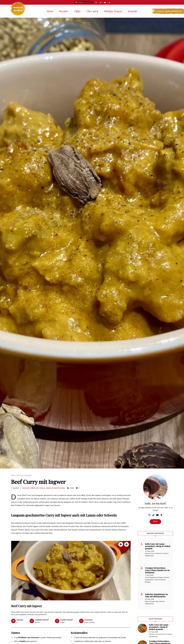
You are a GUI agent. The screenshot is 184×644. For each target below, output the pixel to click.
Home (50, 11)
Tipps (77, 11)
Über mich (92, 11)
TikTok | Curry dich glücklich (100, 2)
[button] (126, 544)
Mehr (155, 522)
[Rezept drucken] (121, 544)
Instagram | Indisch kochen (96, 2)
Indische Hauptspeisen (56, 488)
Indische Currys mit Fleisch (34, 488)
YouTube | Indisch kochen (105, 2)
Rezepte (64, 11)
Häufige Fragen (113, 11)
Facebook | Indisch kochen (110, 2)
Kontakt (133, 11)
